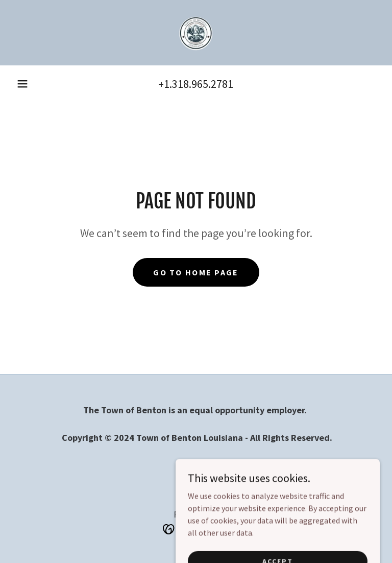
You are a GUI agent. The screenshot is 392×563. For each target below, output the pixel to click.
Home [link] (196, 465)
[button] (22, 84)
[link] (196, 33)
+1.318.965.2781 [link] (196, 84)
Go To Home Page (196, 272)
